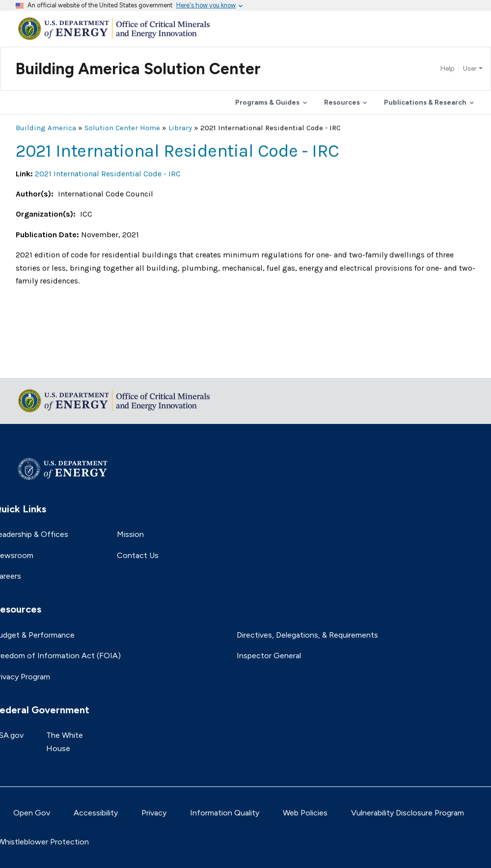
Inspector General (269, 656)
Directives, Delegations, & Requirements (307, 635)
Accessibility (96, 813)
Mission (130, 534)
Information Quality (225, 813)
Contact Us (138, 555)
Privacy (154, 813)
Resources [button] (342, 102)
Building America (46, 128)
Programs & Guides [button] (267, 102)
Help (448, 69)
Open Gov (32, 813)
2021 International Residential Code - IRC (108, 174)
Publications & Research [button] (425, 102)
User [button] (470, 69)
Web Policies (305, 813)
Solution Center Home (122, 128)
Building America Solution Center (138, 69)
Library (180, 128)
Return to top (40, 364)
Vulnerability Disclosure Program (408, 813)
